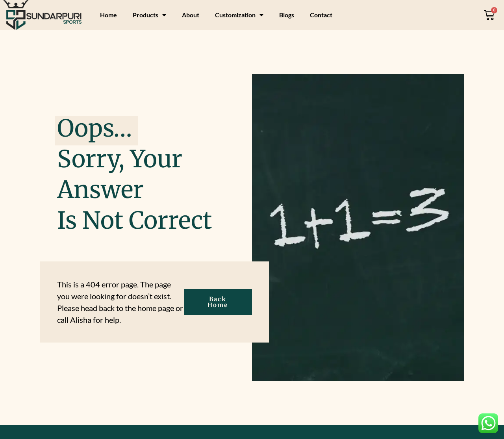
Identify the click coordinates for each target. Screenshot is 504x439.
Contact (321, 15)
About (191, 15)
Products (149, 15)
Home (108, 15)
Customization (239, 15)
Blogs (287, 15)
